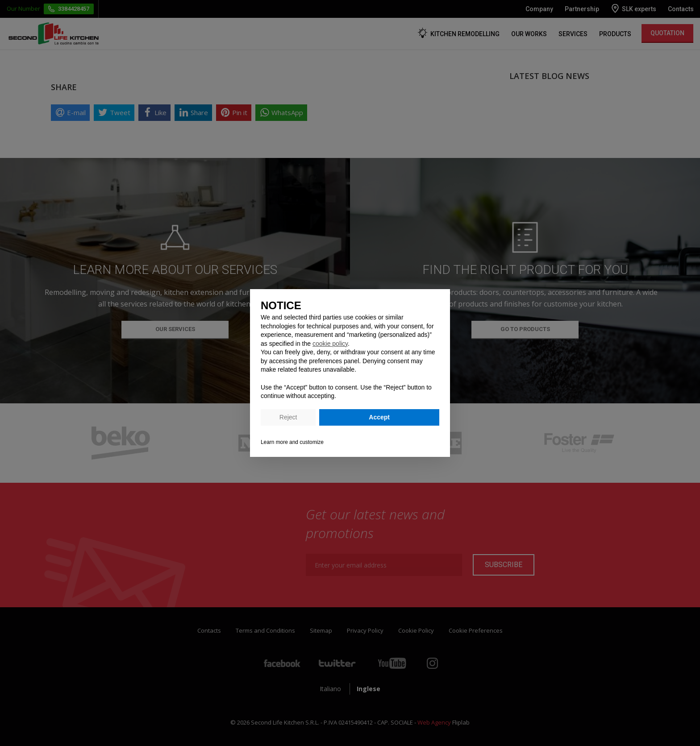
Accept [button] (379, 417)
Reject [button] (288, 417)
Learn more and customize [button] (292, 442)
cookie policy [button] (330, 344)
